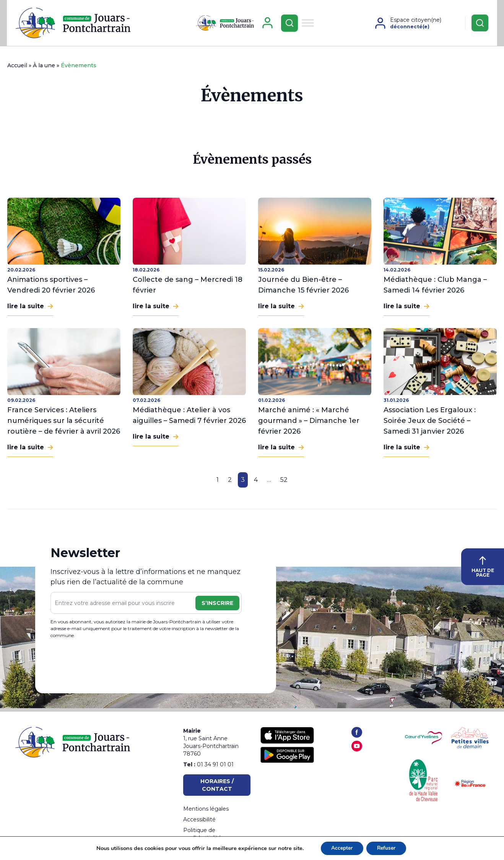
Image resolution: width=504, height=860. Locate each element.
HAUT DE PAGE (483, 570)
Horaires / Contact (217, 785)
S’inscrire (217, 606)
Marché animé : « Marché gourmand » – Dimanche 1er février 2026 (309, 424)
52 (284, 483)
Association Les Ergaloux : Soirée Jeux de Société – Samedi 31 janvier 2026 (430, 424)
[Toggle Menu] (308, 24)
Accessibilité (199, 819)
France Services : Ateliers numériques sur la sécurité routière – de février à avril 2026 (64, 424)
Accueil (17, 68)
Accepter (341, 848)
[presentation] (109, 666)
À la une (44, 68)
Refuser (387, 848)
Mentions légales (206, 809)
